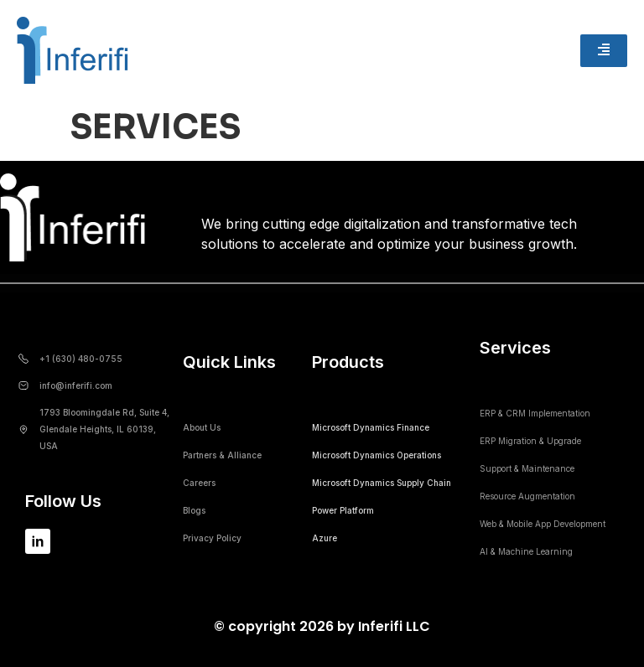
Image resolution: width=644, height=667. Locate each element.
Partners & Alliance (222, 455)
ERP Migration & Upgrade (530, 441)
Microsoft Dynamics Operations (377, 455)
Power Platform (343, 510)
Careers (199, 483)
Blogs (194, 510)
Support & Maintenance (527, 468)
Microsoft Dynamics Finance (371, 427)
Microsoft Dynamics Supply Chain (382, 483)
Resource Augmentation (527, 496)
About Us (202, 427)
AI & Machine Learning (526, 551)
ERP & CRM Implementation (535, 413)
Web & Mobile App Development (543, 524)
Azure (325, 538)
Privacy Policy (212, 538)
